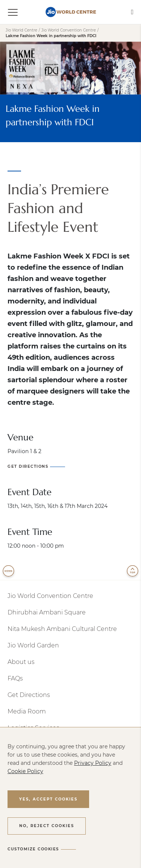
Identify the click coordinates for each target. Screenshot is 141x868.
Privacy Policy (93, 763)
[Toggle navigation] (17, 12)
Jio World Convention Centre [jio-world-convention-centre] (69, 30)
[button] (48, 799)
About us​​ (21, 662)
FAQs (15, 678)
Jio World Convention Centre (50, 596)
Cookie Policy (25, 771)
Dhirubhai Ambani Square (47, 612)
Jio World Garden (33, 645)
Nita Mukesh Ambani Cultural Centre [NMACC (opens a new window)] (62, 629)
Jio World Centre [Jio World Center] (21, 30)
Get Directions (29, 695)
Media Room (27, 711)
